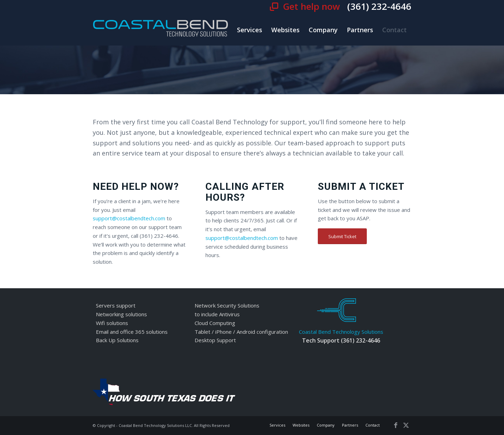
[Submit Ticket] (342, 236)
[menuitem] (250, 30)
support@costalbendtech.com (129, 218)
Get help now (313, 6)
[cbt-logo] (161, 30)
